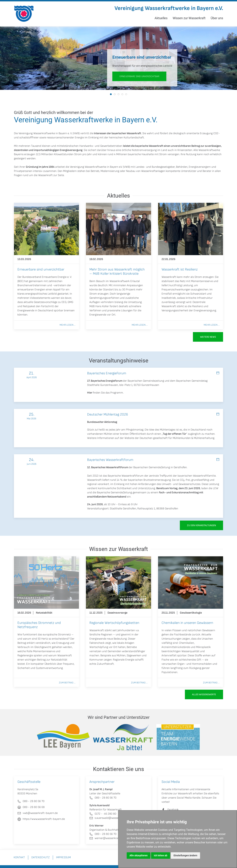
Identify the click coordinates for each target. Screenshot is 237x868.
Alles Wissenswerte (204, 694)
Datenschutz (41, 857)
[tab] (111, 94)
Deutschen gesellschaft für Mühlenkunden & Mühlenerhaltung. (177, 438)
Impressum (63, 857)
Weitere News (208, 337)
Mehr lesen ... (68, 325)
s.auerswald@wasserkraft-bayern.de (114, 818)
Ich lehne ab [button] (161, 855)
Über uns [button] (217, 18)
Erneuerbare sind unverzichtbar (139, 76)
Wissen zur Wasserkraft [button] (189, 18)
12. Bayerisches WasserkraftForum (108, 467)
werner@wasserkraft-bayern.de (111, 838)
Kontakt (19, 857)
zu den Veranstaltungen (201, 525)
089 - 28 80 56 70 (103, 798)
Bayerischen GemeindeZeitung (152, 467)
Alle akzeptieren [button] (139, 855)
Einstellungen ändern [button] (185, 855)
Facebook (173, 810)
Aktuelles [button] (161, 18)
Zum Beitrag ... (67, 683)
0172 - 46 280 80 (103, 814)
